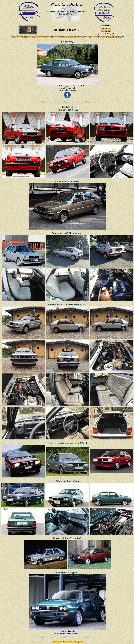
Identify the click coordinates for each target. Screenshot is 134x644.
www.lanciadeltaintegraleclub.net (67, 633)
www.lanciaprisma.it (67, 88)
